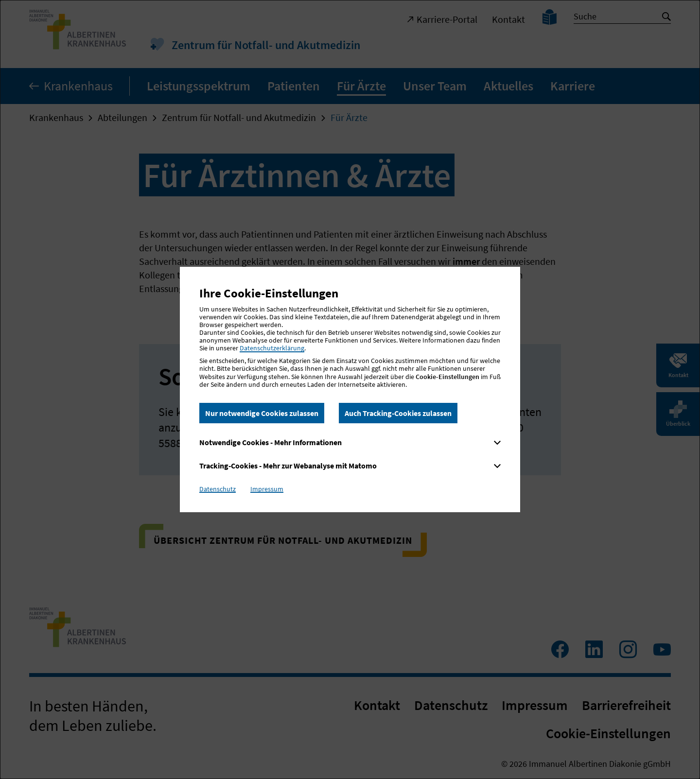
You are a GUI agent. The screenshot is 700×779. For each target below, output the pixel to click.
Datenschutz (218, 489)
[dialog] (350, 389)
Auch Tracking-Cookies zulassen (398, 413)
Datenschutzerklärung (272, 348)
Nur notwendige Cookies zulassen (262, 413)
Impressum (267, 489)
